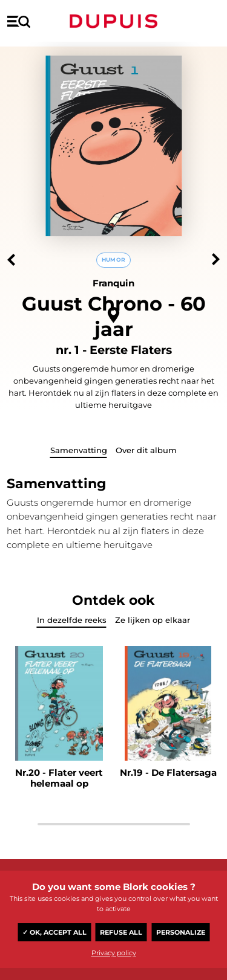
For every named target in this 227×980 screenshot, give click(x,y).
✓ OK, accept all (54, 932)
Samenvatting (79, 450)
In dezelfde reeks (72, 620)
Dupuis (114, 21)
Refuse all (121, 932)
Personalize (181, 932)
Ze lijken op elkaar (153, 620)
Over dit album (146, 450)
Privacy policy (114, 953)
